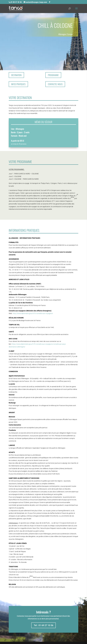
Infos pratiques (18, 84)
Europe (70, 34)
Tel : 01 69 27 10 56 (43, 625)
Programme (53, 75)
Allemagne (62, 34)
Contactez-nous (55, 84)
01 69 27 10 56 (16, 2)
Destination (16, 75)
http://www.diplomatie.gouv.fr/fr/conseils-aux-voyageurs (33, 313)
